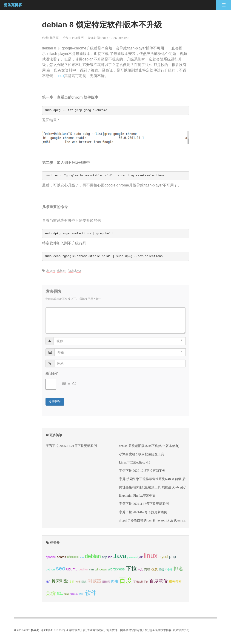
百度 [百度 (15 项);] (126, 580)
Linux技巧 (77, 38)
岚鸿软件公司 (181, 630)
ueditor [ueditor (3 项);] (83, 569)
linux (61, 76)
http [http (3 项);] (104, 557)
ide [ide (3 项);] (110, 557)
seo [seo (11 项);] (61, 568)
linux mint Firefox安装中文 (137, 495)
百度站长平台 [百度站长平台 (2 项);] (141, 582)
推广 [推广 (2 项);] (48, 582)
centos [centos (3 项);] (61, 557)
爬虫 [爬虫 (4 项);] (115, 581)
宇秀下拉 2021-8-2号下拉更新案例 (143, 512)
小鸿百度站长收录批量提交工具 (142, 454)
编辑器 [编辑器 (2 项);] (74, 594)
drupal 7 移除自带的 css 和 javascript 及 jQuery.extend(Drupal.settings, (166, 520)
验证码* (52, 374)
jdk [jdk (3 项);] (141, 557)
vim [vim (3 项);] (91, 569)
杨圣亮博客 (13, 5)
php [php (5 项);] (173, 557)
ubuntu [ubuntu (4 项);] (72, 569)
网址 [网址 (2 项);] (81, 594)
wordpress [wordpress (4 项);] (116, 569)
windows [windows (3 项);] (101, 569)
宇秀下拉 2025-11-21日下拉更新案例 (71, 446)
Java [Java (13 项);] (120, 556)
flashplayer (74, 271)
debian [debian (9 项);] (93, 556)
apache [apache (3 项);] (51, 557)
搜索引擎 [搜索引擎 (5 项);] (60, 581)
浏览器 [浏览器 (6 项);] (94, 581)
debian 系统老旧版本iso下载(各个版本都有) (149, 446)
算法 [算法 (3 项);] (60, 594)
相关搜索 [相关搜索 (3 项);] (175, 582)
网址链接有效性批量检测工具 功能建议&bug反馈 (154, 487)
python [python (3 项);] (50, 569)
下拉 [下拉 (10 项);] (131, 568)
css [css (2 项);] (82, 557)
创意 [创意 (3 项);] (154, 569)
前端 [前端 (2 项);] (161, 570)
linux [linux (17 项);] (151, 556)
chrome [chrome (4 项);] (73, 557)
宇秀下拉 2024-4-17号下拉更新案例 (144, 504)
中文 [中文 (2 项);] (140, 570)
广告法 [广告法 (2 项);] (169, 570)
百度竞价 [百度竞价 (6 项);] (159, 581)
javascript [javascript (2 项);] (133, 557)
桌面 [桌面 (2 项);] (72, 582)
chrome (50, 271)
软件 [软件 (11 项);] (91, 593)
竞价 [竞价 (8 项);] (51, 593)
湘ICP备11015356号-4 (54, 630)
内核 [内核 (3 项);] (147, 569)
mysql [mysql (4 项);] (163, 557)
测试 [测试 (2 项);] (84, 582)
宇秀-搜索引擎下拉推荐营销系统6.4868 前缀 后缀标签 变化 (161, 479)
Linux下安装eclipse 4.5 (135, 462)
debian (61, 271)
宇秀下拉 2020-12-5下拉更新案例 (142, 471)
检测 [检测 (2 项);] (78, 582)
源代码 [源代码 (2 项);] (106, 582)
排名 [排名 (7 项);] (178, 569)
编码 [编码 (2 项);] (67, 594)
